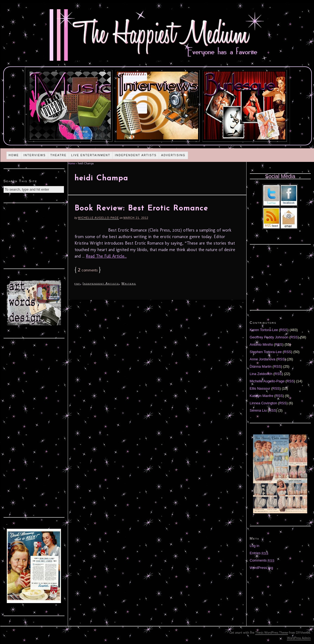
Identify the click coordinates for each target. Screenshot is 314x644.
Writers (129, 283)
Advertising (173, 155)
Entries (259, 553)
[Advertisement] (34, 235)
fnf (77, 283)
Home (14, 155)
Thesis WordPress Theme (272, 633)
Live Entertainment (91, 155)
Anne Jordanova (263, 359)
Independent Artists (136, 155)
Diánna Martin (261, 366)
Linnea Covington (263, 403)
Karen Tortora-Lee (264, 330)
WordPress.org (261, 568)
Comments (262, 560)
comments (88, 270)
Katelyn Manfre (262, 396)
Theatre (59, 155)
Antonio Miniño (261, 345)
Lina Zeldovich (261, 374)
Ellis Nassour (260, 388)
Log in (255, 546)
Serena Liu (258, 410)
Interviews (35, 155)
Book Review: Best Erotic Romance (141, 209)
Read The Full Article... (106, 256)
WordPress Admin (299, 638)
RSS (284, 330)
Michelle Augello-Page (98, 218)
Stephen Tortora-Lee (266, 352)
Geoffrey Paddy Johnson (269, 337)
